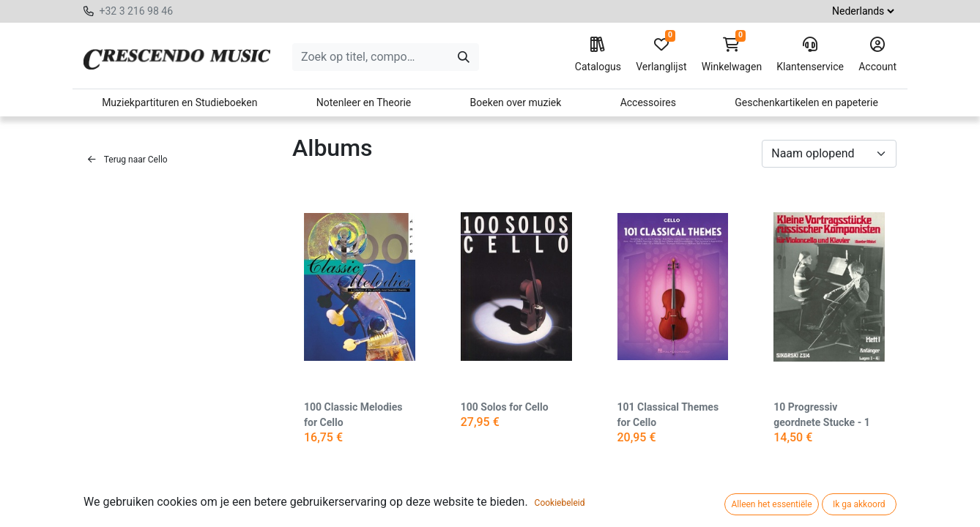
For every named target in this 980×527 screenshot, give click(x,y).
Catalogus (598, 55)
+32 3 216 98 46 (136, 11)
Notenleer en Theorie (364, 102)
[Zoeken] (464, 57)
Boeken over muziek (516, 102)
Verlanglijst (661, 55)
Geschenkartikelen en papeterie (806, 102)
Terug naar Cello (128, 160)
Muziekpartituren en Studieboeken (179, 102)
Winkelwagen (732, 55)
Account (877, 55)
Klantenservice (810, 55)
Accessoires (648, 102)
